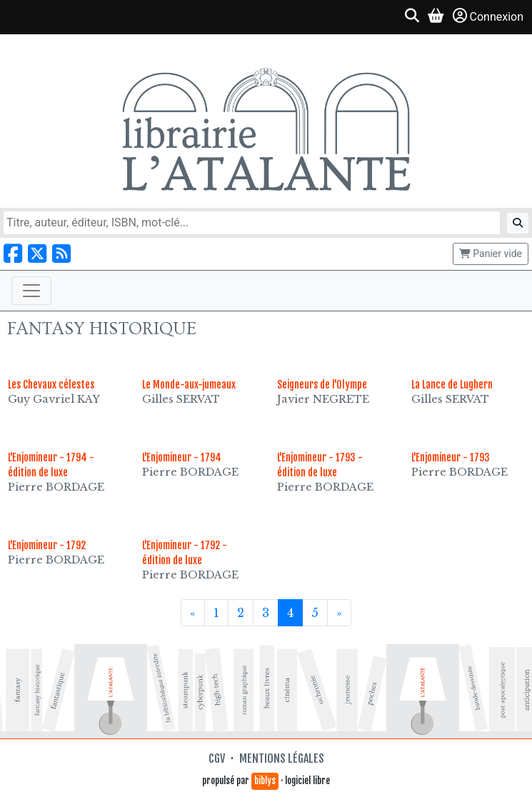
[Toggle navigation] (31, 291)
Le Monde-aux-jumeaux (189, 385)
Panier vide (491, 254)
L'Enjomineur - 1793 (451, 457)
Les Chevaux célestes (51, 385)
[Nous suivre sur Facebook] (13, 254)
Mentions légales (282, 758)
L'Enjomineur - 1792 (47, 545)
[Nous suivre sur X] (37, 254)
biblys (265, 781)
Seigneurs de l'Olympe (322, 385)
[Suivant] (339, 613)
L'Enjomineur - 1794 (182, 457)
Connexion (488, 16)
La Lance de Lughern (452, 385)
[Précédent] (193, 613)
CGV (217, 758)
